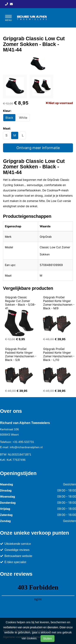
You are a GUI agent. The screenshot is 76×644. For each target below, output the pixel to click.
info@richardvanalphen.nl (26, 447)
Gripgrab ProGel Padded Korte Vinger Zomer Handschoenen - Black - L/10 (59, 354)
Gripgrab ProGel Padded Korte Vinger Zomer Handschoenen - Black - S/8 (21, 354)
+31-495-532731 (23, 442)
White (23, 118)
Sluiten (48, 639)
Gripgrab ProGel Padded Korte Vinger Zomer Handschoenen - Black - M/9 (59, 303)
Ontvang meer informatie (38, 148)
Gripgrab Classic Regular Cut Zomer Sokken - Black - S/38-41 (20, 303)
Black (9, 118)
